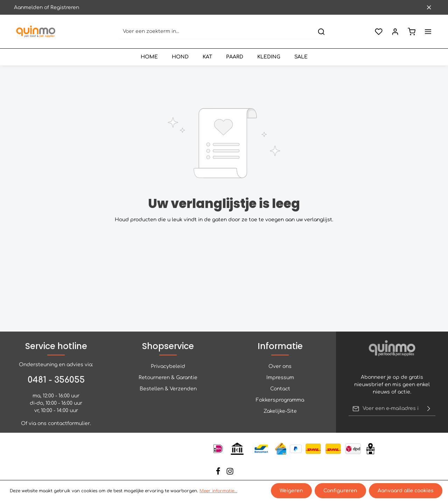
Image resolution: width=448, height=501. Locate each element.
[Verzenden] (429, 409)
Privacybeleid (168, 366)
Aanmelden (28, 8)
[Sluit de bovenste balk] (429, 8)
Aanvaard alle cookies (406, 491)
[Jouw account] (395, 32)
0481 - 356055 (56, 380)
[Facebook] (219, 474)
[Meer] (428, 32)
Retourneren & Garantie (168, 378)
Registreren (65, 8)
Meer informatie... (218, 491)
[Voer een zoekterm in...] (216, 32)
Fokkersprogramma (280, 400)
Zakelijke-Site (280, 411)
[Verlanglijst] (379, 32)
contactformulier (69, 423)
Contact (280, 389)
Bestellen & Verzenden (168, 389)
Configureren (340, 491)
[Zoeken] (321, 32)
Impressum (280, 378)
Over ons (280, 366)
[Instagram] (230, 474)
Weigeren (291, 491)
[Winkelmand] (411, 32)
